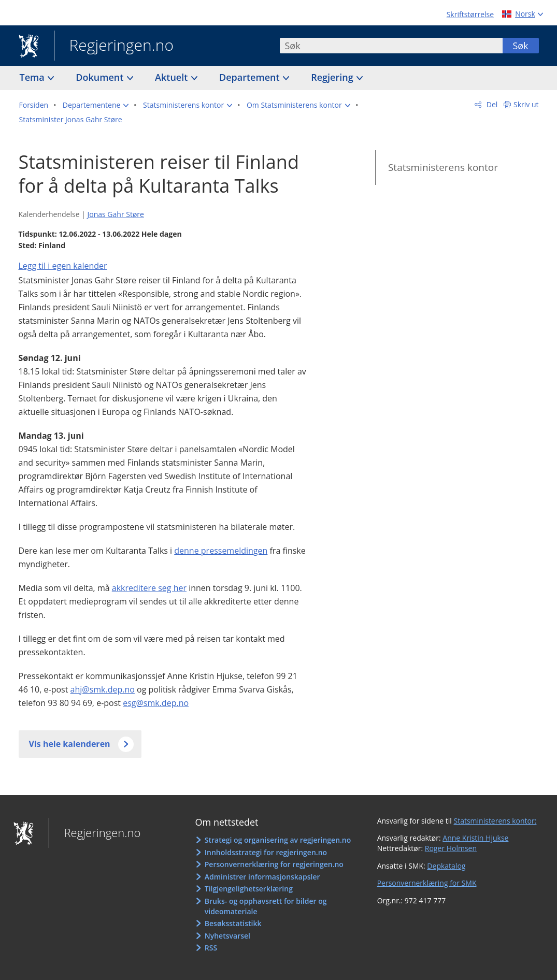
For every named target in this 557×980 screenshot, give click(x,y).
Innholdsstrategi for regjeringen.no (266, 852)
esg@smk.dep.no (156, 703)
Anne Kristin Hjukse (475, 838)
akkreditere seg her (149, 588)
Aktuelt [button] (173, 77)
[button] (96, 105)
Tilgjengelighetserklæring (249, 889)
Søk (520, 46)
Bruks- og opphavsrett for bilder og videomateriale (266, 906)
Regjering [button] (333, 77)
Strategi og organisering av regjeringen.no (278, 840)
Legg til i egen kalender (63, 266)
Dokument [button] (101, 77)
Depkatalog (446, 866)
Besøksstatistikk (233, 923)
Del (491, 104)
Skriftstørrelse (470, 14)
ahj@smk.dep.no (103, 689)
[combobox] (391, 46)
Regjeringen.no (114, 46)
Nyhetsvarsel (227, 936)
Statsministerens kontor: (495, 821)
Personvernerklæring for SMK (427, 883)
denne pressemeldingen (221, 551)
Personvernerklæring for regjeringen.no (274, 864)
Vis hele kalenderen (70, 744)
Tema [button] (33, 77)
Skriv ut (526, 104)
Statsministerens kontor (443, 167)
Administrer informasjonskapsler (262, 877)
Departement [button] (251, 77)
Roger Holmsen (451, 848)
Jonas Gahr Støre (115, 214)
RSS (211, 948)
